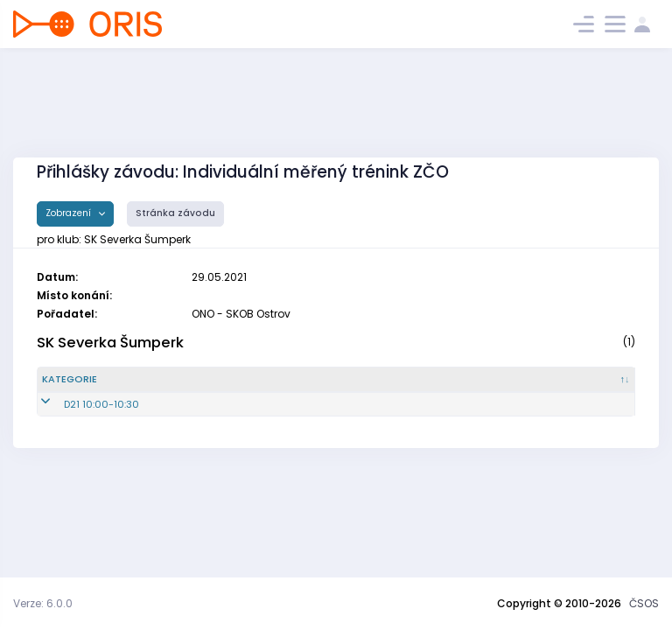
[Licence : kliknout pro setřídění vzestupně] (493, 380)
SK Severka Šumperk (110, 343)
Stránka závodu (175, 213)
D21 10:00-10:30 (80, 404)
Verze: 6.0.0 (43, 603)
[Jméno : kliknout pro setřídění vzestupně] (344, 380)
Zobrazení (70, 213)
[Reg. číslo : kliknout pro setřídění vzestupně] (194, 380)
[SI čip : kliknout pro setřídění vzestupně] (588, 380)
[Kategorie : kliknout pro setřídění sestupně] (92, 380)
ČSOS (644, 603)
